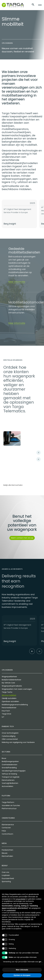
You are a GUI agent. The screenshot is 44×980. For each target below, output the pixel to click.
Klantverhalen (7, 856)
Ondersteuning (8, 818)
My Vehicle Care (8, 683)
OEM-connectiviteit (10, 739)
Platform (6, 796)
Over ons (5, 872)
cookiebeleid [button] (11, 910)
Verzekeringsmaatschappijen (14, 771)
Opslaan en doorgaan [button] (22, 975)
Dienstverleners (8, 780)
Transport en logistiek (11, 777)
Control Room (7, 834)
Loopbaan (6, 875)
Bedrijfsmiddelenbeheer (11, 680)
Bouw (4, 759)
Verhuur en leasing (9, 774)
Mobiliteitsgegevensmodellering (15, 705)
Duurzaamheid (8, 879)
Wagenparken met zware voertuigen (17, 689)
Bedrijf (5, 866)
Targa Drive (6, 714)
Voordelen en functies (11, 806)
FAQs (4, 831)
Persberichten (7, 850)
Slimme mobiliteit (9, 695)
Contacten (6, 828)
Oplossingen (7, 670)
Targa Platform (8, 802)
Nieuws (5, 853)
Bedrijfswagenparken (10, 762)
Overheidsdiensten (10, 765)
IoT (3, 717)
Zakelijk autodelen (9, 699)
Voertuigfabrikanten (10, 783)
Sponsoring (6, 882)
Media (4, 843)
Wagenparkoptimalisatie (12, 686)
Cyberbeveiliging (9, 736)
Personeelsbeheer (9, 708)
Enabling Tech (8, 727)
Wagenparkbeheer (9, 677)
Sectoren (6, 752)
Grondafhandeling (9, 768)
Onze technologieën (10, 733)
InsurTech (6, 711)
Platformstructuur (9, 809)
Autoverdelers (7, 786)
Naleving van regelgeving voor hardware (18, 742)
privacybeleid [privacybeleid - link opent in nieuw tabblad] (21, 899)
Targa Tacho (7, 692)
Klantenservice (8, 825)
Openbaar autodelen (10, 702)
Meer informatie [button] (22, 970)
